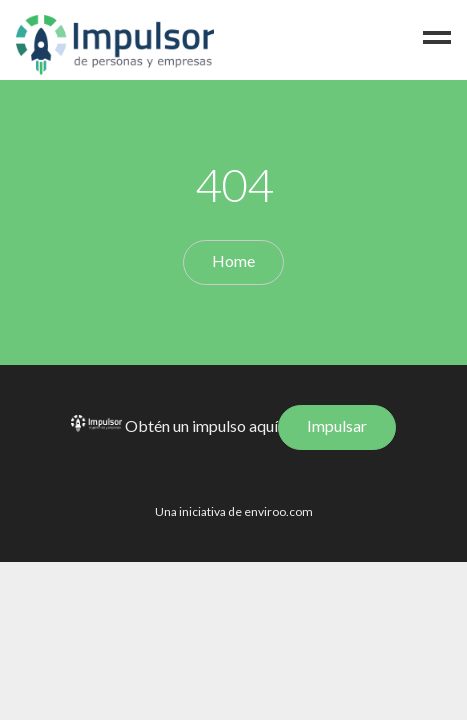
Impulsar (337, 425)
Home (233, 260)
